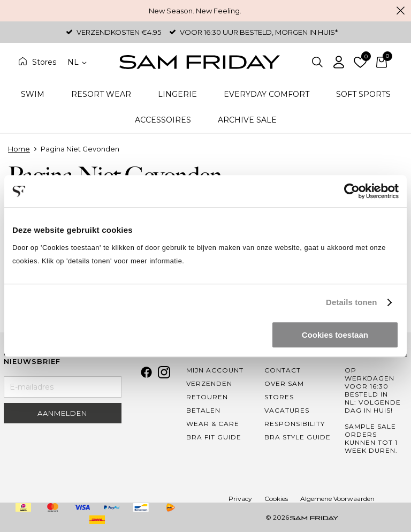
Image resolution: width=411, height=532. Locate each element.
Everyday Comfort (267, 94)
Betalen (203, 410)
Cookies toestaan (335, 335)
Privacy (240, 499)
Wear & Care (213, 424)
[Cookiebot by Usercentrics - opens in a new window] (352, 191)
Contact (283, 370)
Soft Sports (363, 94)
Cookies (276, 499)
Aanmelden (62, 413)
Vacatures (287, 410)
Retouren (207, 397)
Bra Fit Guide (214, 437)
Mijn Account (215, 370)
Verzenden (209, 383)
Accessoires (163, 120)
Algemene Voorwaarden (337, 499)
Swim (33, 94)
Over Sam (284, 383)
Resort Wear (101, 94)
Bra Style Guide (298, 437)
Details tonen (351, 302)
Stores (44, 62)
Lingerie (177, 94)
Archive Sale (247, 120)
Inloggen (339, 62)
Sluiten (400, 11)
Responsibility (295, 424)
